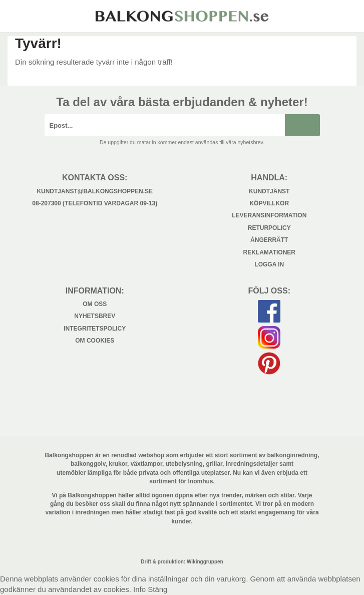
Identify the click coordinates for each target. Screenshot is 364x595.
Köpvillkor (269, 203)
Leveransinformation (269, 215)
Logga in (269, 264)
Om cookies (95, 341)
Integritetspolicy (95, 329)
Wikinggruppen (205, 562)
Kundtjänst (269, 191)
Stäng (157, 589)
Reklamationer (269, 252)
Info (139, 589)
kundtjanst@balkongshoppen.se (95, 191)
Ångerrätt (269, 240)
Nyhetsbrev (95, 316)
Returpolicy (269, 228)
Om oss (95, 304)
